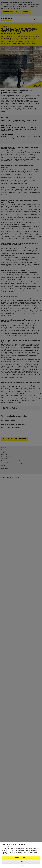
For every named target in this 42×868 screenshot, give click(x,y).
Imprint (20, 854)
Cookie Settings (21, 866)
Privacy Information (11, 854)
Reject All (21, 862)
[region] (21, 855)
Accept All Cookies (21, 858)
